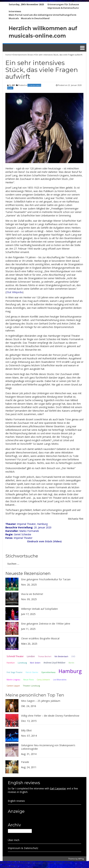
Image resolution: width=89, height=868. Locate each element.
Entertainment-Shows (23, 55)
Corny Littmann (43, 680)
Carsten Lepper (13, 686)
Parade (25, 762)
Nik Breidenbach (61, 656)
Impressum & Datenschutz (63, 8)
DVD (73, 656)
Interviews (15, 11)
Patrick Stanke (32, 672)
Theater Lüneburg (31, 686)
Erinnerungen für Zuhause (63, 4)
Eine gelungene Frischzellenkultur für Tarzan (46, 579)
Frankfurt (11, 663)
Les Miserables (60, 680)
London (31, 656)
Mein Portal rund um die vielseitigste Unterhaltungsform (42, 15)
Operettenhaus (48, 672)
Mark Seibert (35, 663)
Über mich (14, 840)
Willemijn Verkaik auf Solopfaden (39, 609)
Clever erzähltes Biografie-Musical (40, 638)
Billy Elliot (26, 730)
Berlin (71, 663)
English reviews (16, 801)
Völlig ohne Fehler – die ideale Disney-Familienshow (50, 716)
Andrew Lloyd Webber (55, 663)
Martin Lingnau (13, 680)
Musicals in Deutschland (35, 18)
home (8, 55)
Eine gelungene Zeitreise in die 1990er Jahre (46, 624)
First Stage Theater (15, 672)
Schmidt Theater (15, 656)
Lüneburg (22, 663)
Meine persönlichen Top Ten (35, 695)
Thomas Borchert (45, 656)
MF (13, 85)
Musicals (14, 18)
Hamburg (70, 671)
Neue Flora (28, 680)
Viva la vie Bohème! (32, 594)
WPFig (81, 859)
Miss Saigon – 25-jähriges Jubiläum (41, 701)
